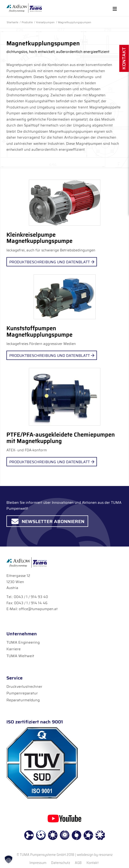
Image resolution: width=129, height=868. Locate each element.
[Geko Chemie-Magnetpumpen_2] (65, 397)
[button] (9, 859)
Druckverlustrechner (24, 686)
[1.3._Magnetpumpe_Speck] (65, 203)
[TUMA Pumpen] (24, 8)
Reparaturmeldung (23, 700)
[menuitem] (38, 863)
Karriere (14, 649)
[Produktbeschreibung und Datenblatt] (52, 262)
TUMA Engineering (23, 642)
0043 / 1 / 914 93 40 (31, 597)
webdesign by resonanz (95, 855)
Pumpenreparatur (22, 693)
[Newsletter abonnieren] (47, 521)
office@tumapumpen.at (38, 609)
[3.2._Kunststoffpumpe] (65, 297)
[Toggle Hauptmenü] (115, 9)
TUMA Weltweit (20, 656)
